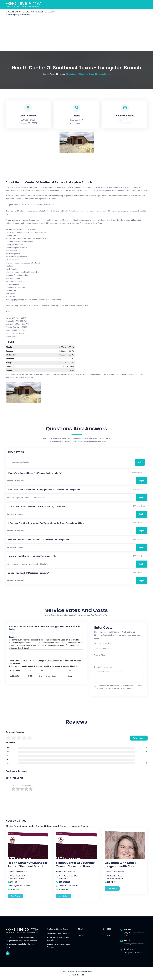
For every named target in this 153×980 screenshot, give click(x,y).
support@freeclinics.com (21, 15)
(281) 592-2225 (75, 123)
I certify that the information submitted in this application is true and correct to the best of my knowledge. (119, 687)
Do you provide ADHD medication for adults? (29, 573)
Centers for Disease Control (58, 929)
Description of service (103, 667)
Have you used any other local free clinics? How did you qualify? (38, 540)
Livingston (60, 74)
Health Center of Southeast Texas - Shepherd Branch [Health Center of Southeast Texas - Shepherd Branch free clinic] (27, 865)
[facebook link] (8, 953)
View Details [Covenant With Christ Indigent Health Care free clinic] (112, 888)
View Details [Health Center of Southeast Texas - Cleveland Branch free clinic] (64, 896)
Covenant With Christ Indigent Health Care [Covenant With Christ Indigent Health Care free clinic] (120, 865)
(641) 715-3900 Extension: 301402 (43, 12)
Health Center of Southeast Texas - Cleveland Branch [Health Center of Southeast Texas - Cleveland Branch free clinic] (76, 865)
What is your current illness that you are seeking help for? (35, 473)
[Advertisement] (77, 34)
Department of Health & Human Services (59, 946)
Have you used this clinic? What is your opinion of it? (33, 556)
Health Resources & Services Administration (58, 939)
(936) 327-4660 (76, 120)
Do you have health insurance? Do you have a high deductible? (37, 506)
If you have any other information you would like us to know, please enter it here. (46, 523)
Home (45, 74)
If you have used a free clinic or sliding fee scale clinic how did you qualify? (44, 490)
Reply (141, 481)
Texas (52, 74)
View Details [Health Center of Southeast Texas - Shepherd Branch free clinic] (15, 896)
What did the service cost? (105, 643)
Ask (140, 462)
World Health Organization (57, 933)
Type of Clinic (100, 655)
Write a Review (139, 738)
